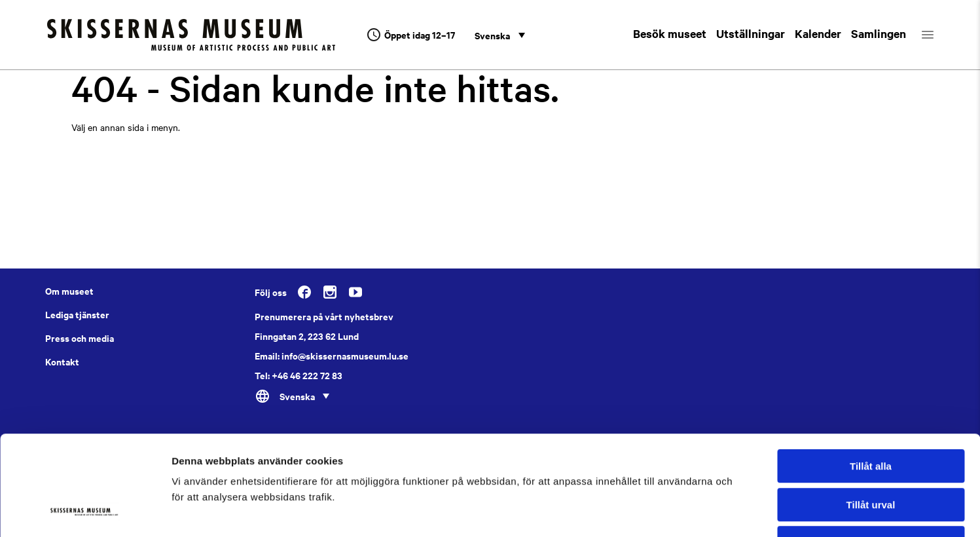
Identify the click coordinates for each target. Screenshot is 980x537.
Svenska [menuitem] (492, 35)
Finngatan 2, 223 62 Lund (307, 336)
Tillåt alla (871, 377)
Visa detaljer (711, 511)
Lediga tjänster (77, 314)
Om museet (69, 291)
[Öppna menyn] (939, 35)
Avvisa (871, 454)
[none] (499, 35)
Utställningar (751, 33)
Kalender (818, 33)
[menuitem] (499, 35)
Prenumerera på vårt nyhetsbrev (324, 316)
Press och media (80, 338)
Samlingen (879, 33)
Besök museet (670, 33)
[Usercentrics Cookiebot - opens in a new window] (85, 511)
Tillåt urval (871, 416)
